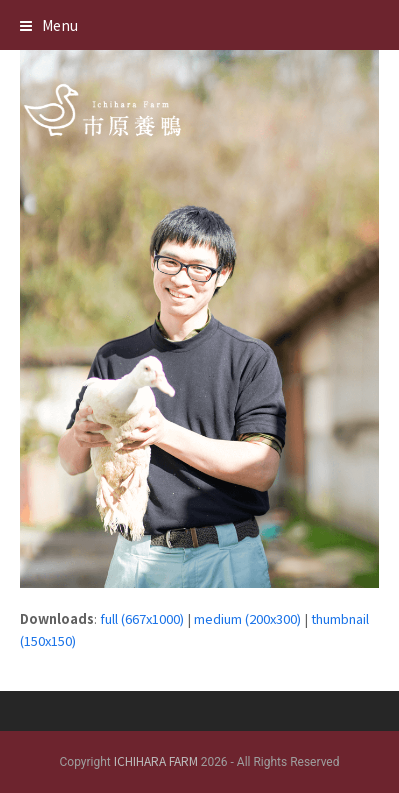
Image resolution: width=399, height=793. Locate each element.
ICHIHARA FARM (156, 760)
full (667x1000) (142, 618)
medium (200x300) (247, 618)
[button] (49, 25)
